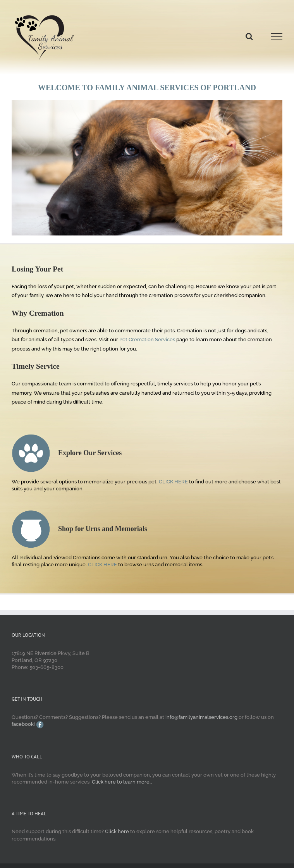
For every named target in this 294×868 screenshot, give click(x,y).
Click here (117, 831)
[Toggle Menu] (277, 37)
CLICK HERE (173, 482)
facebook (23, 724)
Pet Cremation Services (147, 339)
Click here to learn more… (122, 782)
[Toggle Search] (249, 36)
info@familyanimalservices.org (201, 717)
